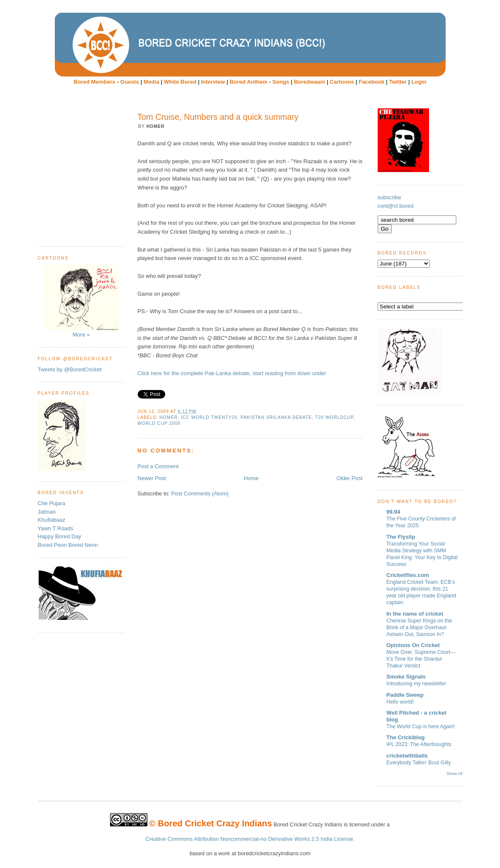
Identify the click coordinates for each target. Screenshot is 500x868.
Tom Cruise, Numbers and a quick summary (218, 117)
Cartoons (342, 82)
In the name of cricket (415, 614)
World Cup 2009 (159, 423)
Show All (454, 773)
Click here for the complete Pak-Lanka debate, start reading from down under (232, 373)
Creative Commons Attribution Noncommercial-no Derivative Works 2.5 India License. (250, 839)
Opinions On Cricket (413, 645)
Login (419, 82)
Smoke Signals (406, 677)
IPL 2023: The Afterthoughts (419, 744)
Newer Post (152, 478)
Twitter (398, 82)
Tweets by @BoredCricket (70, 369)
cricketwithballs (407, 756)
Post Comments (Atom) (200, 493)
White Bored (180, 82)
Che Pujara (52, 503)
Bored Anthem (248, 82)
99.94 (394, 512)
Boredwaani (310, 82)
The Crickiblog (406, 737)
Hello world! (400, 702)
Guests (130, 82)
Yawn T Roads (56, 528)
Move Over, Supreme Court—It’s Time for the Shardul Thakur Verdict (421, 659)
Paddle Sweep (405, 695)
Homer (169, 417)
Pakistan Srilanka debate (276, 417)
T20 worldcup (334, 417)
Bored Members (94, 82)
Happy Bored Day (60, 536)
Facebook (371, 82)
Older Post (349, 478)
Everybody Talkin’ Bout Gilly (419, 763)
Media (151, 82)
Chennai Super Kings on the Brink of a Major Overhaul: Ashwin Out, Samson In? (419, 628)
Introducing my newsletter (417, 684)
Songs (281, 82)
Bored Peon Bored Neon (68, 545)
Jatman (47, 512)
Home (251, 478)
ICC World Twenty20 (209, 417)
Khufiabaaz (52, 520)
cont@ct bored (396, 206)
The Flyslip (401, 537)
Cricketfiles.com (408, 575)
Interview (213, 82)
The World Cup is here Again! (421, 727)
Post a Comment (158, 466)
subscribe (390, 197)
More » (81, 301)
